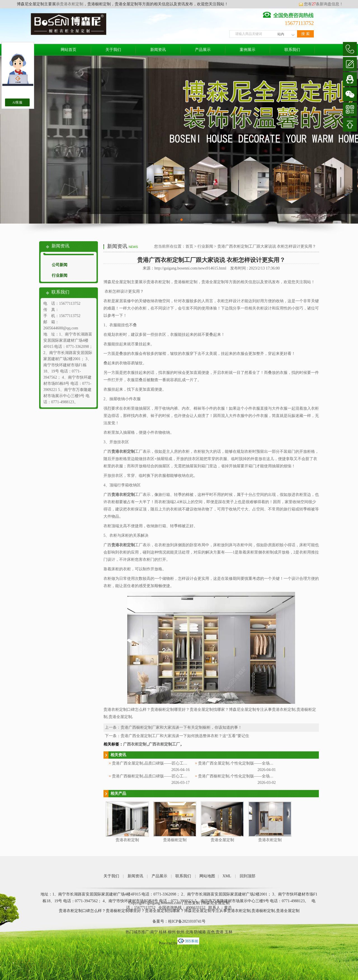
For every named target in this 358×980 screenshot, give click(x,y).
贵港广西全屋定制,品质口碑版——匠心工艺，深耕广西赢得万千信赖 (171, 763)
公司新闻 (60, 265)
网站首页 (69, 50)
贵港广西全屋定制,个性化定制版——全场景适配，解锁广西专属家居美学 (261, 763)
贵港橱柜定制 (175, 840)
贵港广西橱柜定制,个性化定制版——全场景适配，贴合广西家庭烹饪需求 (261, 776)
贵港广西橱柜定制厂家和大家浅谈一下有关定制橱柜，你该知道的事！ (181, 727)
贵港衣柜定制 (72, 4)
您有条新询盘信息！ (321, 4)
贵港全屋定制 (222, 840)
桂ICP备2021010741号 (187, 921)
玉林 (229, 932)
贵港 (220, 932)
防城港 (200, 932)
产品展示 (203, 50)
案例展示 (248, 50)
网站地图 (207, 876)
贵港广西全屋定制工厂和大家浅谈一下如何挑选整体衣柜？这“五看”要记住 (185, 736)
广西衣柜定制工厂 (164, 744)
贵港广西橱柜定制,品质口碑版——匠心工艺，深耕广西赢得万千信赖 (171, 776)
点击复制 (192, 903)
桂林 (163, 932)
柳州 (172, 932)
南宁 (154, 932)
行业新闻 (60, 276)
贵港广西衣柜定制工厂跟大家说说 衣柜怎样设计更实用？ (267, 246)
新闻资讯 (158, 50)
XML (227, 876)
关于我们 (113, 50)
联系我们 (292, 50)
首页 (189, 246)
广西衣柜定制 (135, 744)
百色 (211, 932)
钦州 (180, 932)
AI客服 (17, 102)
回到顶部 (248, 876)
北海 (189, 932)
